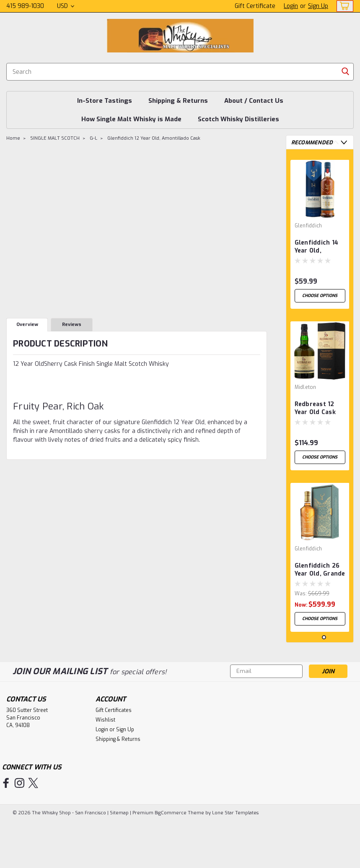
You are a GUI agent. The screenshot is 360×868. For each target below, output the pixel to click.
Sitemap (119, 860)
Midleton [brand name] (306, 393)
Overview (27, 325)
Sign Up (318, 6)
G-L (93, 138)
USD (66, 6)
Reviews (72, 325)
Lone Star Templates (235, 860)
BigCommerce (171, 860)
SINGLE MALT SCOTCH (55, 138)
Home (13, 138)
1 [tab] (316, 687)
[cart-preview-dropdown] (343, 6)
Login (291, 6)
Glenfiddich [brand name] (308, 226)
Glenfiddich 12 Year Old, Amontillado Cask (154, 138)
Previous (335, 142)
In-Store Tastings (105, 101)
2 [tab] (324, 687)
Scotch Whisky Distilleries (238, 119)
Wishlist (105, 769)
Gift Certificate (255, 6)
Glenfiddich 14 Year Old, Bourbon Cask (317, 247)
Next (344, 142)
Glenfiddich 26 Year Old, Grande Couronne (320, 582)
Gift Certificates (114, 759)
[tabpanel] (320, 234)
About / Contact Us (254, 101)
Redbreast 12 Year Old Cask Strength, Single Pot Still (318, 414)
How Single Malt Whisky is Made (131, 119)
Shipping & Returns (178, 101)
